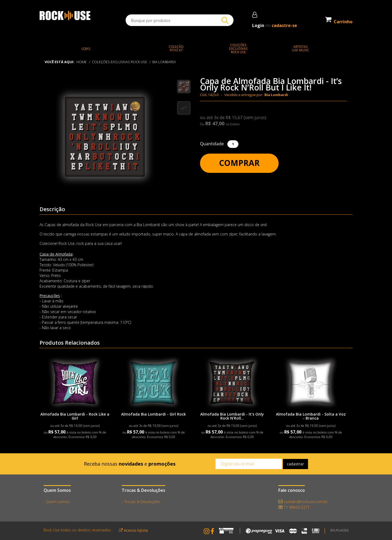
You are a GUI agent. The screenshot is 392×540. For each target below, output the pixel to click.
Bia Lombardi (164, 62)
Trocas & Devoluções (142, 502)
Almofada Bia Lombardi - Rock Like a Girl (75, 416)
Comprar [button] (239, 163)
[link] (75, 383)
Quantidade (212, 144)
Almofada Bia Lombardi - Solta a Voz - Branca (311, 416)
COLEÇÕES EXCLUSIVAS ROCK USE (120, 62)
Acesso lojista (133, 530)
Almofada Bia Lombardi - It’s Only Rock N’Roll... (232, 416)
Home (82, 62)
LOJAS (86, 49)
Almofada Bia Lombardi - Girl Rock (153, 414)
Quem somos (58, 502)
